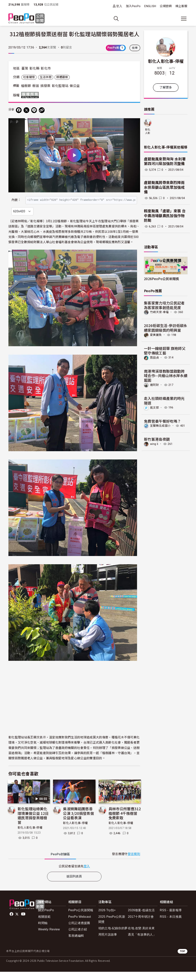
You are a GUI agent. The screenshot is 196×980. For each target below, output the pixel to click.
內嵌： (16, 198)
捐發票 (45, 86)
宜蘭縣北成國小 (160, 426)
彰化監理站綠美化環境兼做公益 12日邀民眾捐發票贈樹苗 (33, 824)
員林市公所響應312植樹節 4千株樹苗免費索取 (125, 821)
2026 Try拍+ (107, 919)
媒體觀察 (62, 77)
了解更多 (166, 87)
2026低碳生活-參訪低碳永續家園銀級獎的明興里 (166, 328)
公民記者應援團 (79, 931)
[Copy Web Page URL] (42, 110)
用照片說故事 (108, 943)
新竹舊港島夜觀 (157, 439)
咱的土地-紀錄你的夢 (113, 936)
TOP (183, 959)
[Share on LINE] (34, 110)
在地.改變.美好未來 (141, 936)
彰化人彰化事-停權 (30, 836)
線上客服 (181, 6)
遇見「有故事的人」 (142, 943)
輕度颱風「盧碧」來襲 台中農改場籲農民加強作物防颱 (165, 216)
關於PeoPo (46, 919)
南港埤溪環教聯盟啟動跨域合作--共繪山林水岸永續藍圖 (166, 376)
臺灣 (25, 68)
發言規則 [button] (134, 862)
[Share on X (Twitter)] (26, 110)
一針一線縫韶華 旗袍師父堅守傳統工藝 (165, 351)
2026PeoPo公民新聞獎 (161, 279)
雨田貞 (154, 358)
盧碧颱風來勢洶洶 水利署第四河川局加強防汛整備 (165, 162)
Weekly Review (49, 938)
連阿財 (154, 385)
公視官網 (166, 6)
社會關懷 (29, 77)
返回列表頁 (74, 885)
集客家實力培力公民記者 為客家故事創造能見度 (164, 305)
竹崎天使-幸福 (159, 312)
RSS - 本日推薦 (171, 925)
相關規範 (44, 925)
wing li (154, 444)
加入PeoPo (133, 6)
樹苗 (36, 86)
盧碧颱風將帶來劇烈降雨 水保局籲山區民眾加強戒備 (164, 187)
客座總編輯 (76, 944)
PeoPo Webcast (80, 925)
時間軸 (43, 931)
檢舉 (135, 48)
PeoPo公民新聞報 (81, 919)
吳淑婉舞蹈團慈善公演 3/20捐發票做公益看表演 (78, 821)
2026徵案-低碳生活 (141, 919)
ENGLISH (150, 6)
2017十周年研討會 (141, 925)
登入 (119, 6)
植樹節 (26, 86)
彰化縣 (34, 68)
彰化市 (46, 68)
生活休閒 (46, 77)
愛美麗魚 (156, 335)
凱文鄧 (154, 408)
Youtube (24, 923)
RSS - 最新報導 (171, 919)
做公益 (75, 86)
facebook (12, 923)
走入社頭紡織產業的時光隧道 (164, 401)
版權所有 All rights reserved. (31, 95)
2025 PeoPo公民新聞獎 (112, 928)
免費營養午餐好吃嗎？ (162, 421)
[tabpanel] (74, 874)
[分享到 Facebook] (19, 110)
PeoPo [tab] (60, 862)
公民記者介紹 (78, 938)
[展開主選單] (184, 19)
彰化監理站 (60, 86)
